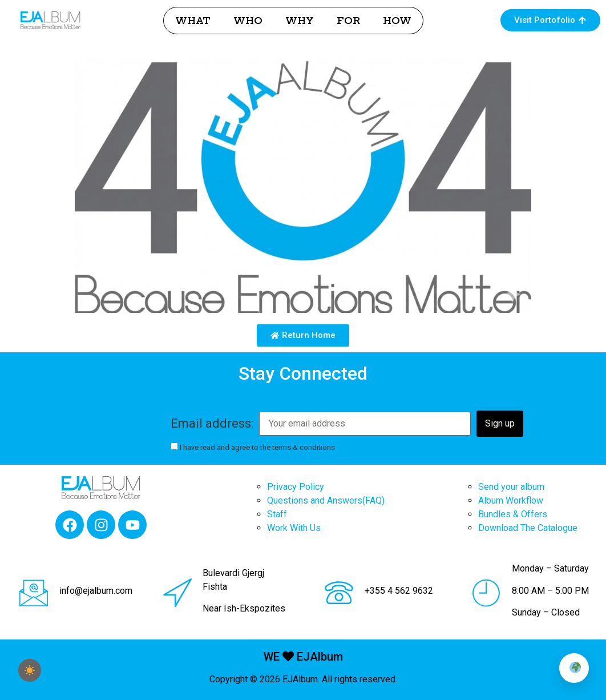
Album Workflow (511, 500)
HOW (397, 21)
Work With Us (294, 528)
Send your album (511, 487)
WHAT (193, 21)
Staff (277, 514)
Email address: (212, 424)
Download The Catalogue (528, 528)
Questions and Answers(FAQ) (326, 500)
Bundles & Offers (513, 514)
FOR (348, 21)
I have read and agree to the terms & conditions (253, 447)
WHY (300, 21)
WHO (248, 21)
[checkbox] (30, 670)
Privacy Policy (296, 487)
